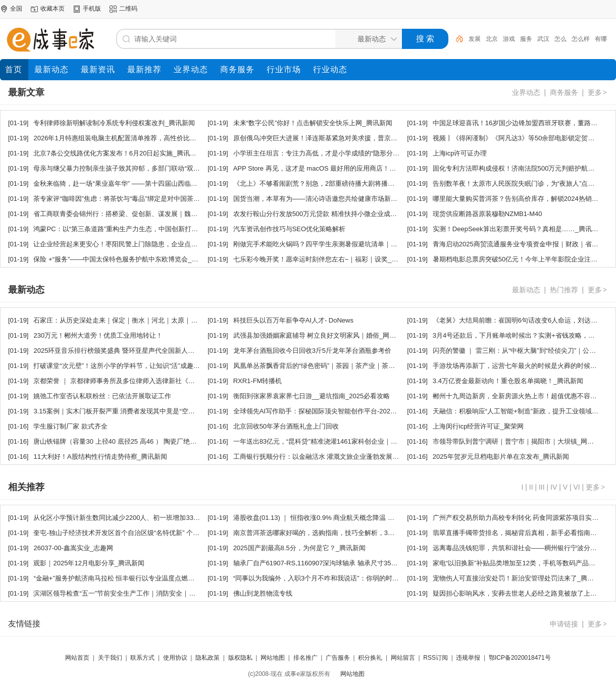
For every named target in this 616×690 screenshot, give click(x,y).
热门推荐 (564, 290)
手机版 (92, 9)
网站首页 (77, 658)
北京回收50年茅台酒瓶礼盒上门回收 (286, 426)
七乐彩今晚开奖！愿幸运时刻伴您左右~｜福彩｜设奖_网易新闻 (326, 259)
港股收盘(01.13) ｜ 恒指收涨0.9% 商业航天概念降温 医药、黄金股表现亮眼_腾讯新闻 (358, 518)
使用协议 (175, 658)
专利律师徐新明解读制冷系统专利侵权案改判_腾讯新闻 (114, 123)
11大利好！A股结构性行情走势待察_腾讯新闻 (100, 457)
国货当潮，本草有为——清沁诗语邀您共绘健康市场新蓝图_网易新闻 (333, 199)
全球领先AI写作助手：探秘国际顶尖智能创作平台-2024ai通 (320, 411)
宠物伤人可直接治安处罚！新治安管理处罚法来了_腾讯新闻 (520, 578)
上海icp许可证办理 (460, 153)
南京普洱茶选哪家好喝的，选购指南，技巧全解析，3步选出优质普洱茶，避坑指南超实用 (363, 533)
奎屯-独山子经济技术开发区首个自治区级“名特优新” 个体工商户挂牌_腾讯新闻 (148, 533)
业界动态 (526, 92)
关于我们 (110, 658)
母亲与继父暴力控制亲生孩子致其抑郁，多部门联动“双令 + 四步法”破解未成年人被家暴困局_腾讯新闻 (182, 168)
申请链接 (564, 624)
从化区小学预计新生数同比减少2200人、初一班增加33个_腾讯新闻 (132, 518)
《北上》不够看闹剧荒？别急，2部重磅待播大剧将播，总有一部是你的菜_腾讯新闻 (355, 183)
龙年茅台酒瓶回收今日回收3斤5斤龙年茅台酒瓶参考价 (312, 351)
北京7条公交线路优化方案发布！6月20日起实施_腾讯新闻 (118, 153)
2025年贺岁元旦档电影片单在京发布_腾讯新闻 (501, 457)
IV (554, 487)
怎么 (560, 39)
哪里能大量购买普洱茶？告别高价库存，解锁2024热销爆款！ (522, 199)
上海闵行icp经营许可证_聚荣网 (478, 426)
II (531, 487)
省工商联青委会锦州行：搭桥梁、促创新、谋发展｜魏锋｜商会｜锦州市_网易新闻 (153, 214)
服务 (526, 39)
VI (576, 487)
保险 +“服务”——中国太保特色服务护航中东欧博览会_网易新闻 (125, 259)
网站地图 (273, 658)
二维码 (128, 9)
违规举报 (468, 658)
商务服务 (564, 92)
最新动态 (526, 290)
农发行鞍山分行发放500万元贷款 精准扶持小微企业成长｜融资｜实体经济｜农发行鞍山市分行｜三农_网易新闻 (396, 214)
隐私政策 (208, 658)
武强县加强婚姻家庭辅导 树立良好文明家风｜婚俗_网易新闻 (321, 335)
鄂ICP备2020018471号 (520, 658)
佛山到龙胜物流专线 (263, 593)
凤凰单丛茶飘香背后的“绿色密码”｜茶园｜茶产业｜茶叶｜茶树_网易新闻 (339, 366)
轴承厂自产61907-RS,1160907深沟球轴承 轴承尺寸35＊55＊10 (326, 563)
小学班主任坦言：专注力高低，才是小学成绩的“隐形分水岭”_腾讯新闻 (336, 153)
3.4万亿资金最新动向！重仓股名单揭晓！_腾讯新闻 (508, 381)
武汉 (543, 39)
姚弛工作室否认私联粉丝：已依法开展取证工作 (102, 396)
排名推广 (305, 658)
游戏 (509, 39)
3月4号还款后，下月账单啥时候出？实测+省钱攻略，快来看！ (524, 335)
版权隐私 (240, 658)
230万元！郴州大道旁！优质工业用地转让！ (98, 335)
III (542, 487)
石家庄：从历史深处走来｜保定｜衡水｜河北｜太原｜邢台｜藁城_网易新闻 (143, 320)
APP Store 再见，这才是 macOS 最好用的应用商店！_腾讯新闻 (326, 168)
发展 (475, 39)
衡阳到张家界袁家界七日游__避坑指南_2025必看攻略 (312, 396)
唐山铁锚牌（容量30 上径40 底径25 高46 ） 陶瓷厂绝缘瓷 (118, 441)
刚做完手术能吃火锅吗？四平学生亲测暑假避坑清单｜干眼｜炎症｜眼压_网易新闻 (353, 244)
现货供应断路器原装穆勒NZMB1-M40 (487, 214)
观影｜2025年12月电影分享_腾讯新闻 (89, 563)
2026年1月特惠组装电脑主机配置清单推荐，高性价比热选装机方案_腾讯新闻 (146, 138)
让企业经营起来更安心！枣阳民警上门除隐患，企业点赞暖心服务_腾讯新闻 (143, 244)
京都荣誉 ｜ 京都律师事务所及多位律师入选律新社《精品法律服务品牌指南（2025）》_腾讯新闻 (175, 381)
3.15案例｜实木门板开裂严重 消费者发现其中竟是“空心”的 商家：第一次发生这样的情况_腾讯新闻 (177, 411)
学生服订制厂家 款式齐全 (70, 426)
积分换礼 (370, 658)
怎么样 (581, 39)
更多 (598, 92)
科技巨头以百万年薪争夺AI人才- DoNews (293, 320)
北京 (492, 39)
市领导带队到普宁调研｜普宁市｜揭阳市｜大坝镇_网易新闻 (520, 441)
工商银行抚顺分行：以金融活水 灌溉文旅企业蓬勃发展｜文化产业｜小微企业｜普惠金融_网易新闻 (377, 457)
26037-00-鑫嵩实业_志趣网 (73, 548)
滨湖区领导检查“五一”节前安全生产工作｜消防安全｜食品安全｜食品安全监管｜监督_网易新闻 (172, 593)
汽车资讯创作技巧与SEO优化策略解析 (289, 229)
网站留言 (403, 658)
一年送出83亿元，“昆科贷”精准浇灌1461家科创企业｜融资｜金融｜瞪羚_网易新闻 (353, 441)
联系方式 (142, 658)
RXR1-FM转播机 (258, 381)
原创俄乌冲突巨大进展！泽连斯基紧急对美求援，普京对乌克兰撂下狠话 (338, 138)
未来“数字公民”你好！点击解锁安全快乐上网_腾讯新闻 (313, 123)
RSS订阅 (435, 658)
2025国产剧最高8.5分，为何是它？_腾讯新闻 (299, 548)
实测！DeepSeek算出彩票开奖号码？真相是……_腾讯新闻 (519, 229)
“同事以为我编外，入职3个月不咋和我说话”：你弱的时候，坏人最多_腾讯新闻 (347, 578)
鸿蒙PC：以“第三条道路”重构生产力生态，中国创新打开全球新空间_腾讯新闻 (147, 229)
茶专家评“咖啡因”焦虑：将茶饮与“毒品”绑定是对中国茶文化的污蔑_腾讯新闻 (145, 199)
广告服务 (338, 658)
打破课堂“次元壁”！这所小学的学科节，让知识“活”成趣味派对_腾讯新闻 (138, 366)
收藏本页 (53, 9)
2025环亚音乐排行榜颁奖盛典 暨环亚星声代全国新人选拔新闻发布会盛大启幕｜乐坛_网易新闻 (171, 351)
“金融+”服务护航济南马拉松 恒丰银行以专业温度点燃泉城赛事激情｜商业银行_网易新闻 (162, 578)
